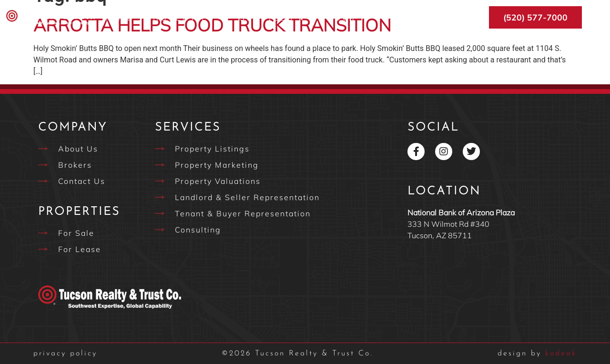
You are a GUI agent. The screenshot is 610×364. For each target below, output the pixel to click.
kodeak (537, 354)
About (345, 18)
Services (273, 18)
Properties (187, 18)
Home (118, 18)
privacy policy (65, 354)
